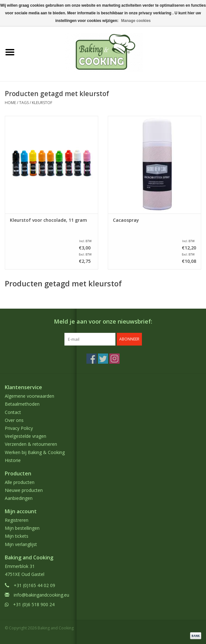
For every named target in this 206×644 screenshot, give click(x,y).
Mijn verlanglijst (21, 544)
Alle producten (20, 482)
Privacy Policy (19, 428)
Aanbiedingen (19, 498)
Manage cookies (136, 21)
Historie (13, 460)
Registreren (17, 520)
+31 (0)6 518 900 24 (34, 604)
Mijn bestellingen (22, 528)
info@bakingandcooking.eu (41, 595)
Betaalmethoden (22, 404)
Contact (13, 412)
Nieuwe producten (24, 490)
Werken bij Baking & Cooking (35, 452)
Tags (24, 103)
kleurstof (42, 103)
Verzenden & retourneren (31, 444)
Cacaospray (126, 220)
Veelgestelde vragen (26, 436)
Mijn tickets (17, 536)
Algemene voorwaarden (29, 396)
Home (10, 103)
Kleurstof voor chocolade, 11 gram (48, 220)
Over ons (14, 420)
